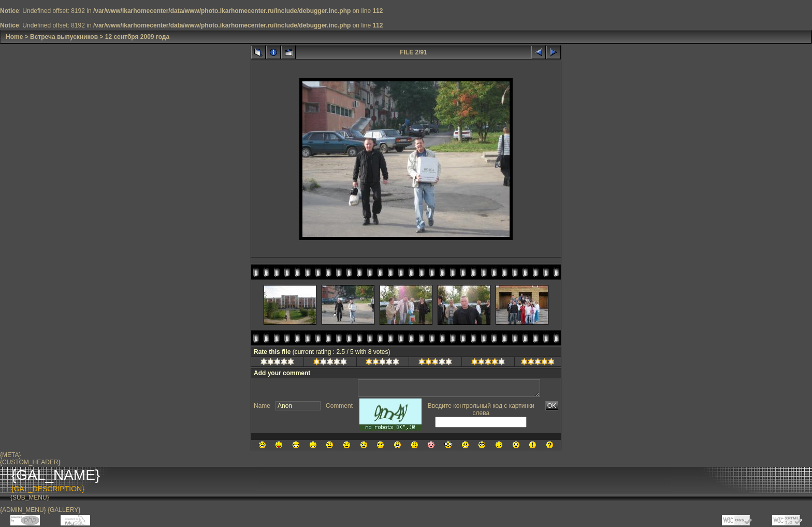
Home (14, 37)
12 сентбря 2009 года (137, 37)
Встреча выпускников (64, 37)
